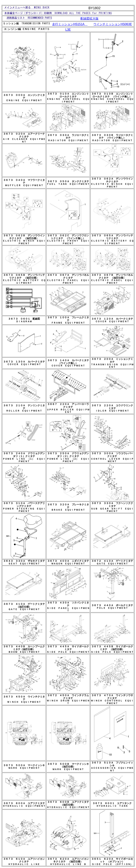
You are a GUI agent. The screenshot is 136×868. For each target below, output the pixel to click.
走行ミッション (70, 24)
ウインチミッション (113, 24)
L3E (68, 30)
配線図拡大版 (89, 19)
